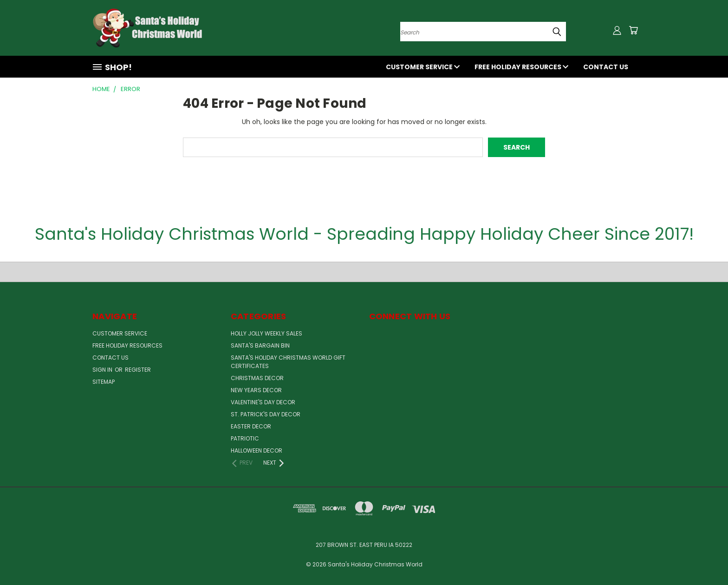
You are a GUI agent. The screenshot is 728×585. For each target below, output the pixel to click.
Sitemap (104, 382)
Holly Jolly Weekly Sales (266, 333)
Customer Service (423, 67)
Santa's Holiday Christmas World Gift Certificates (288, 362)
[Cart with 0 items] (633, 30)
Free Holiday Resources (521, 67)
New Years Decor (256, 390)
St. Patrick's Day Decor (266, 414)
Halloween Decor (257, 450)
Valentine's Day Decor (263, 402)
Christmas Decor (257, 378)
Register (138, 370)
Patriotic (245, 438)
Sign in (103, 370)
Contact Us (606, 67)
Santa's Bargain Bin (260, 345)
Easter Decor (251, 426)
